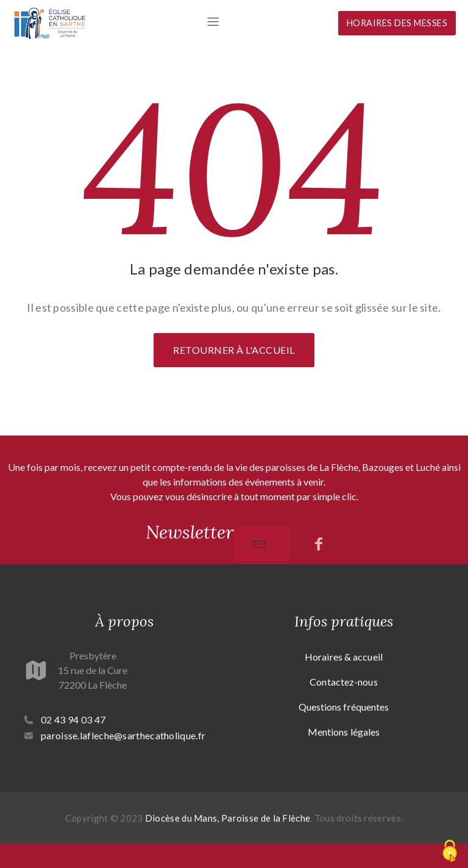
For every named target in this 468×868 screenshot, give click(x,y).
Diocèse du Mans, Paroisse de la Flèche (228, 818)
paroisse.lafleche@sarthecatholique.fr (123, 735)
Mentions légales (344, 732)
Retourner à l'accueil (234, 350)
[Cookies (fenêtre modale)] (450, 851)
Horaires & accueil (344, 657)
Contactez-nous (343, 682)
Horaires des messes (397, 23)
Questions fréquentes (344, 707)
